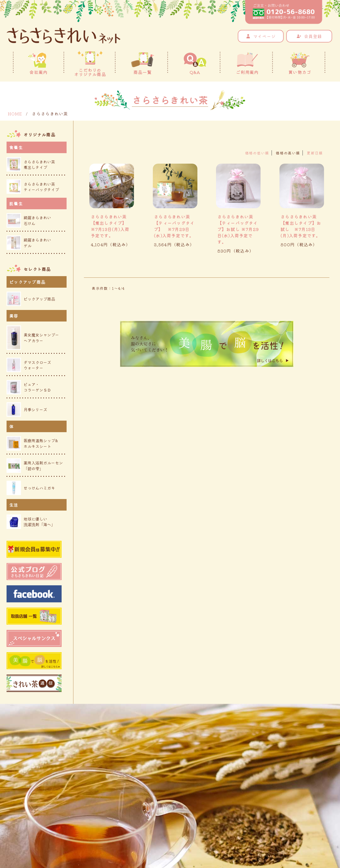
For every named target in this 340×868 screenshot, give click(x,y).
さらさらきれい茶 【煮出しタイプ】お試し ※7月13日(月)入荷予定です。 (301, 226)
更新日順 (315, 153)
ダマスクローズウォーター (29, 365)
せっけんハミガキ (31, 488)
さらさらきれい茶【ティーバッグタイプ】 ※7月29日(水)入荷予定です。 (174, 226)
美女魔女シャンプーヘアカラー (33, 338)
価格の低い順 (257, 153)
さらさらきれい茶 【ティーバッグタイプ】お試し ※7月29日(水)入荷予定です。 (238, 229)
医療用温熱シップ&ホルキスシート (32, 443)
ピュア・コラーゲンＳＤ (29, 387)
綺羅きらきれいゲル (29, 243)
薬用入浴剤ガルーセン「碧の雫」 (35, 466)
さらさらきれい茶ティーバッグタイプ (33, 187)
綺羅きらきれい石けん (29, 220)
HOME (15, 114)
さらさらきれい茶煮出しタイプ (31, 164)
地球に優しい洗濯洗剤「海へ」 (31, 522)
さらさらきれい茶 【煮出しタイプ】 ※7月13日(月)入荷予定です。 (110, 226)
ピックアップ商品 (31, 299)
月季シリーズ (27, 409)
